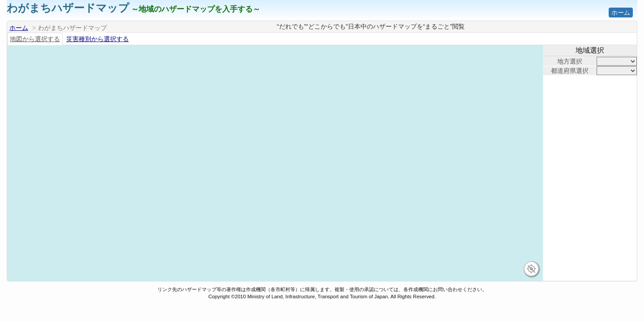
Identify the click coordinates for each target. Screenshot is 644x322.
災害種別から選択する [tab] (97, 39)
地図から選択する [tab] (35, 39)
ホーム (621, 13)
